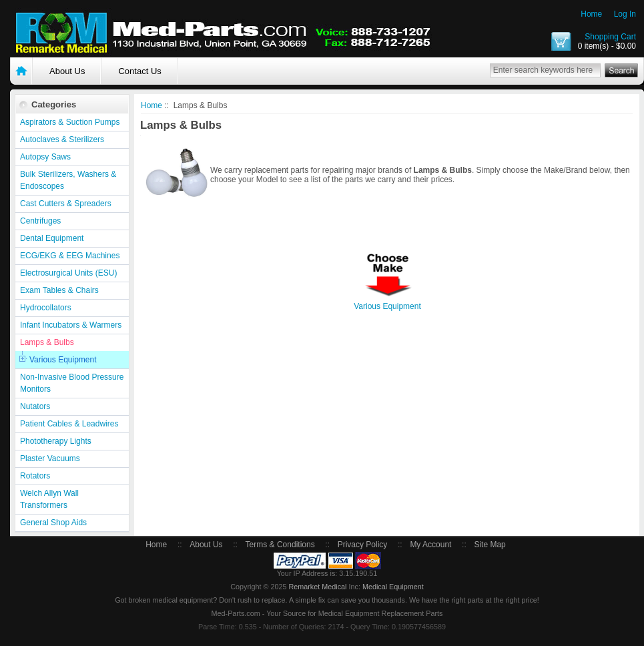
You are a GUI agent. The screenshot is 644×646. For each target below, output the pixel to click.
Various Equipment (63, 360)
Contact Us (139, 71)
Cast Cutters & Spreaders (66, 204)
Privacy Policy (363, 545)
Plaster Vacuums (50, 458)
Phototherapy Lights (56, 441)
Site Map (490, 545)
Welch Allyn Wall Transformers (49, 499)
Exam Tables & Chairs (59, 290)
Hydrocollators (46, 308)
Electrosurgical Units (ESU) (68, 273)
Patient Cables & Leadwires (69, 424)
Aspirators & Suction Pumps (70, 122)
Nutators (35, 406)
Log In (625, 14)
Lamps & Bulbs (47, 342)
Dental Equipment (52, 238)
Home (591, 14)
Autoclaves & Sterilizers (62, 139)
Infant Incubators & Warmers (71, 325)
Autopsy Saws (45, 157)
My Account (430, 545)
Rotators (35, 476)
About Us (67, 71)
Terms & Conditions (280, 545)
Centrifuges (40, 221)
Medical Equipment (393, 587)
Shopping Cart (610, 37)
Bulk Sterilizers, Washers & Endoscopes (68, 180)
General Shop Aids (53, 523)
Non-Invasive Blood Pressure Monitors (72, 383)
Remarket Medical (317, 587)
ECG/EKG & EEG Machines (70, 256)
